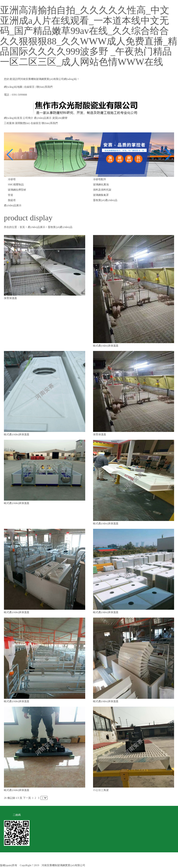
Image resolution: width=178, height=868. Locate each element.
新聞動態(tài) (23, 123)
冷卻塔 (12, 179)
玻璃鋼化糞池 (101, 184)
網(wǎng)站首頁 (13, 118)
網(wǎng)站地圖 (13, 87)
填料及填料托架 (102, 190)
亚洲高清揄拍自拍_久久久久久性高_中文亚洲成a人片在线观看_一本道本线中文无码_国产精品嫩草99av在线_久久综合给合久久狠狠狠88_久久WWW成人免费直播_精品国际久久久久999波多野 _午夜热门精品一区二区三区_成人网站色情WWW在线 (89, 36)
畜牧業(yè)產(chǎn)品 (105, 200)
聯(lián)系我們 (44, 87)
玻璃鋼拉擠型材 (17, 190)
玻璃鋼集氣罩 (101, 195)
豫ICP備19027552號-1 (100, 865)
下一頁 (27, 798)
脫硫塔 (12, 200)
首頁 (22, 227)
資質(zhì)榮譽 (60, 118)
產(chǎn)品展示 (43, 118)
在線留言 (29, 87)
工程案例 (9, 123)
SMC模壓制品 (16, 184)
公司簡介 (28, 118)
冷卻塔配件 (100, 179)
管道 (10, 195)
